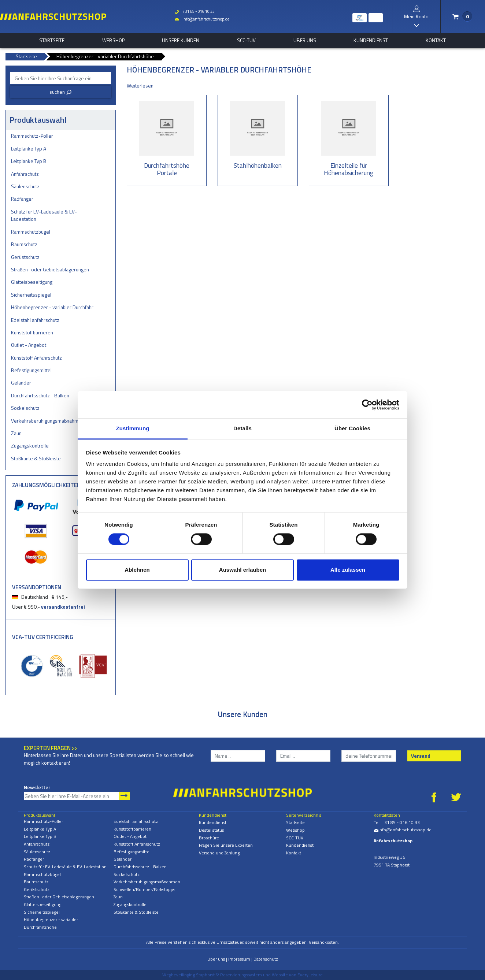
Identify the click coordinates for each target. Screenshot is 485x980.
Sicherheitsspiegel (31, 295)
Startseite (52, 40)
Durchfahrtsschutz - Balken (40, 395)
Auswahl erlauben (242, 570)
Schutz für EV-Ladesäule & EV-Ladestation (44, 215)
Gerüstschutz (25, 257)
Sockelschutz (25, 408)
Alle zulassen (348, 570)
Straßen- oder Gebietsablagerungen (50, 269)
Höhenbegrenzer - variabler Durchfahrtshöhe (52, 307)
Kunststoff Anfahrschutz (36, 358)
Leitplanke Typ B (29, 161)
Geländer (21, 383)
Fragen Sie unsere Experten (226, 845)
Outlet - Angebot (29, 345)
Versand (421, 756)
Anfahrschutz (25, 174)
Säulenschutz (25, 186)
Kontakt (436, 40)
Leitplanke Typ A (29, 149)
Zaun (16, 433)
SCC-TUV (246, 40)
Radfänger (22, 199)
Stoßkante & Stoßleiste (36, 458)
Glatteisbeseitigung (32, 282)
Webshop (113, 40)
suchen (61, 92)
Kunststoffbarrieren (32, 332)
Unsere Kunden (181, 40)
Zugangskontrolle (30, 446)
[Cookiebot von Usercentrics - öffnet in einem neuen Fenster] (367, 405)
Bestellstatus (211, 830)
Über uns (305, 40)
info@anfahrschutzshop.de (202, 19)
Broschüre (209, 838)
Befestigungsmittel (31, 370)
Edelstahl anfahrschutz (35, 320)
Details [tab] (242, 428)
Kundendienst (371, 40)
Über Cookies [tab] (352, 428)
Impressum (239, 959)
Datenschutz (266, 959)
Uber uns (216, 959)
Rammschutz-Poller (32, 136)
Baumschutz (24, 244)
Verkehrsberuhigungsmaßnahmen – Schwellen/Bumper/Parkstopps (52, 421)
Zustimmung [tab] (133, 428)
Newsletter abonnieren (124, 796)
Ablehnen (137, 570)
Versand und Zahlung (219, 853)
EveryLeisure (310, 975)
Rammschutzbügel (31, 232)
